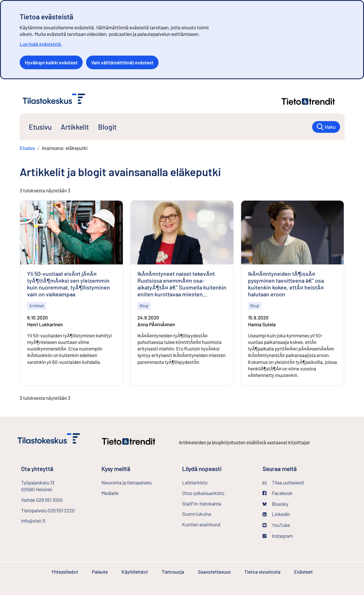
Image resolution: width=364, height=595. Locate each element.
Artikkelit (75, 127)
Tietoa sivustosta (262, 572)
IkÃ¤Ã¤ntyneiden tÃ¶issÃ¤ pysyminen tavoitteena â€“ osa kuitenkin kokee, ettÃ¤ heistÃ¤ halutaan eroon (286, 284)
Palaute (100, 572)
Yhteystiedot (65, 572)
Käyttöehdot (135, 572)
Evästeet (303, 572)
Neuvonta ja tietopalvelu (127, 482)
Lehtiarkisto (210, 482)
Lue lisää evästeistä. (41, 44)
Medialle (110, 493)
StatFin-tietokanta (217, 503)
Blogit (107, 127)
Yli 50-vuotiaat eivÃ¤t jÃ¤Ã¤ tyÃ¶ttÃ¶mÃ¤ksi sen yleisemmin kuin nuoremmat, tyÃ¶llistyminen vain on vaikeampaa (69, 284)
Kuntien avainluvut (201, 524)
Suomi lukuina (197, 514)
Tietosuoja (173, 572)
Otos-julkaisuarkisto (218, 493)
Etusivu (40, 127)
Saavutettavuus (214, 572)
